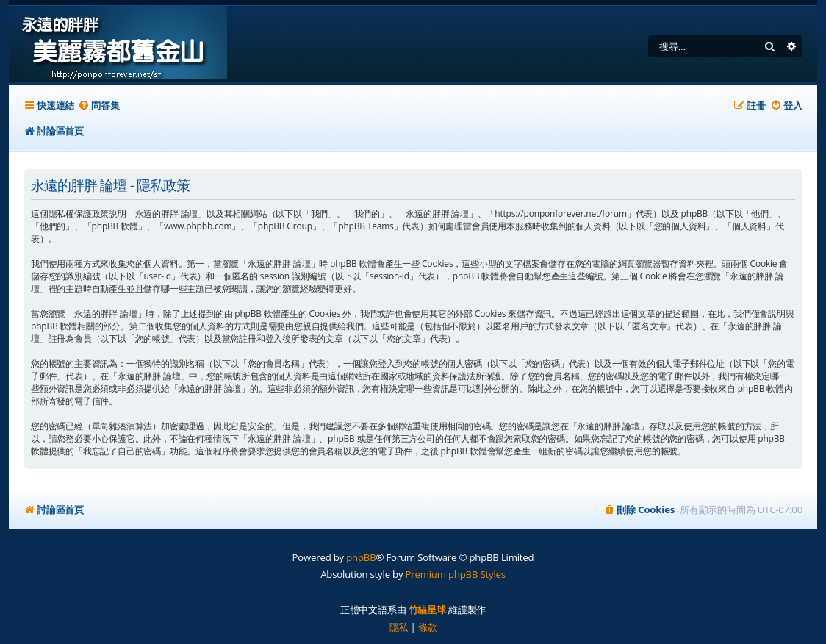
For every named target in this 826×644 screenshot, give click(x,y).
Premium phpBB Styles (456, 574)
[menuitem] (98, 105)
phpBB (361, 557)
